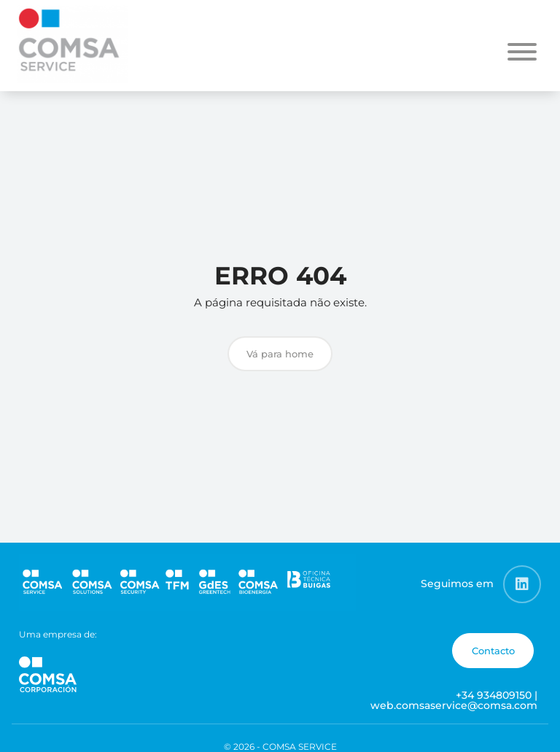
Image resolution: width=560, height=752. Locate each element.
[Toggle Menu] (522, 52)
